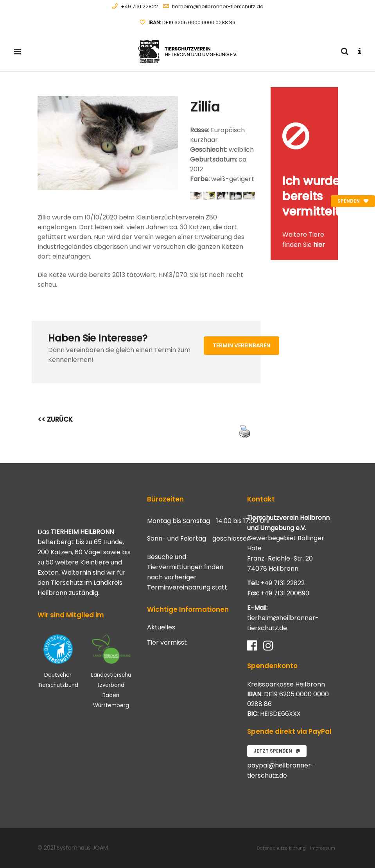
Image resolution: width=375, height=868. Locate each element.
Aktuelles (161, 627)
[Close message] (332, 93)
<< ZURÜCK (55, 419)
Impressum (323, 848)
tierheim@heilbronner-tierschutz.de (218, 6)
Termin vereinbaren (241, 345)
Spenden (353, 201)
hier (319, 245)
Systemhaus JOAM (82, 848)
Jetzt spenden (277, 751)
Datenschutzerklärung (281, 848)
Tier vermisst (167, 643)
